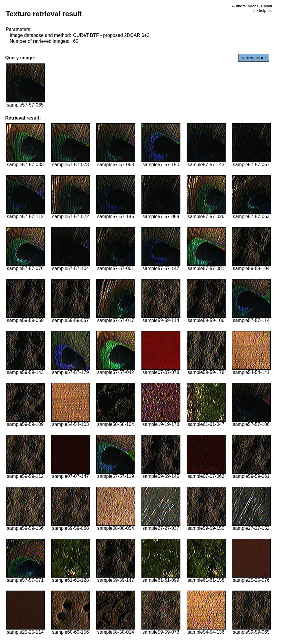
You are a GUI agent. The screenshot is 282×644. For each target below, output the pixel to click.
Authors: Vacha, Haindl (252, 6)
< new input (254, 58)
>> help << (263, 10)
